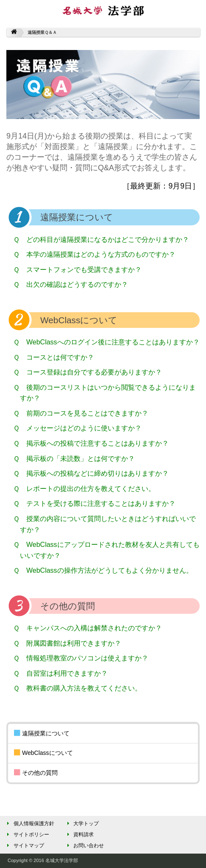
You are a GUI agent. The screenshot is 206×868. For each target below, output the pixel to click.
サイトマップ (24, 846)
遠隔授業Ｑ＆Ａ (42, 32)
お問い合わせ (84, 846)
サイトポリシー (27, 835)
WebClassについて (43, 753)
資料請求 (79, 835)
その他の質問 (36, 773)
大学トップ (82, 824)
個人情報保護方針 (29, 824)
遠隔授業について (42, 734)
